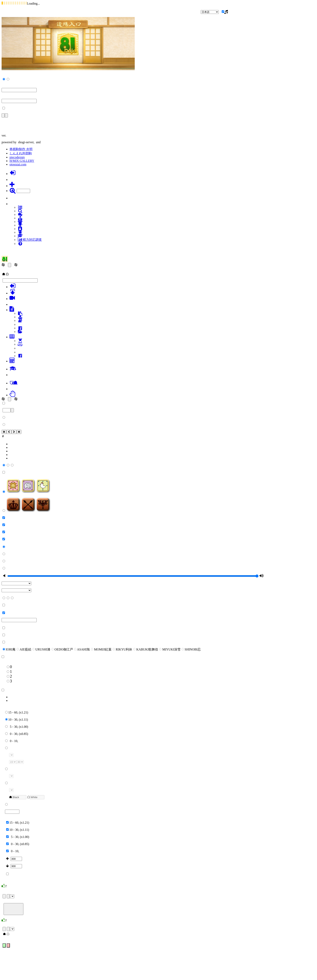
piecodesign (17, 157)
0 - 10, (12, 741)
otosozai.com (18, 164)
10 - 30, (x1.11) (17, 720)
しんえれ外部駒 (21, 153)
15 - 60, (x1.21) (17, 712)
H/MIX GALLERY (22, 161)
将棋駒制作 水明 (21, 149)
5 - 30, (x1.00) (17, 727)
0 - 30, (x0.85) (17, 734)
